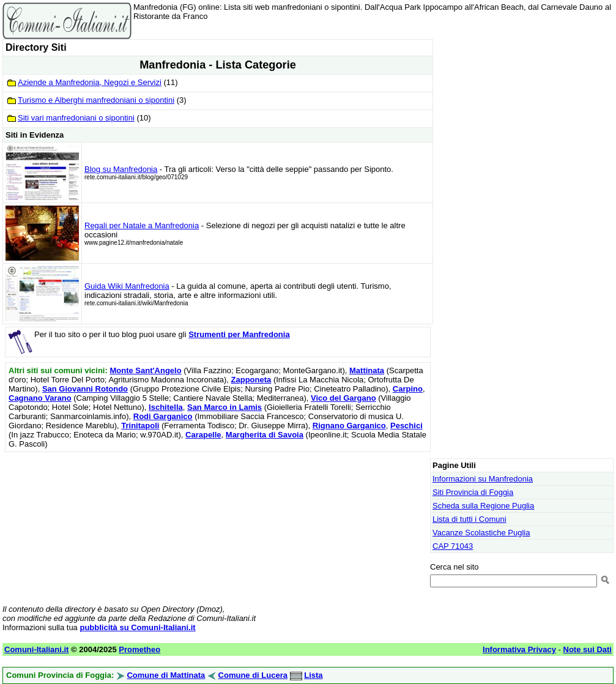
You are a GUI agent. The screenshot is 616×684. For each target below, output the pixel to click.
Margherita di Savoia (265, 435)
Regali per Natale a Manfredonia (142, 225)
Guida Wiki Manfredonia (127, 286)
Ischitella (166, 407)
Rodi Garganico (163, 416)
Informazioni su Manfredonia (483, 479)
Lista (313, 675)
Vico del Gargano (343, 398)
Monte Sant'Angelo (145, 370)
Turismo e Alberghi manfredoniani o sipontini (96, 100)
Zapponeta (251, 380)
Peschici (406, 426)
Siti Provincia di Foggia (473, 492)
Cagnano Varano (40, 398)
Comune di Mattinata (166, 675)
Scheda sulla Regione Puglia (483, 506)
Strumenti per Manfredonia (239, 334)
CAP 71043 (453, 546)
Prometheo (139, 649)
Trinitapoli (140, 426)
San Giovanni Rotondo (85, 389)
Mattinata (367, 370)
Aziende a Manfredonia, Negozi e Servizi (90, 82)
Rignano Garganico (349, 426)
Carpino (408, 389)
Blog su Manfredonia (121, 169)
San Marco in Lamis (225, 407)
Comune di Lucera (253, 675)
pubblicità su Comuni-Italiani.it (137, 627)
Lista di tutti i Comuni (469, 519)
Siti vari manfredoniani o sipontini (76, 118)
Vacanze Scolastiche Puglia (481, 533)
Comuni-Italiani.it (36, 649)
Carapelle (203, 435)
